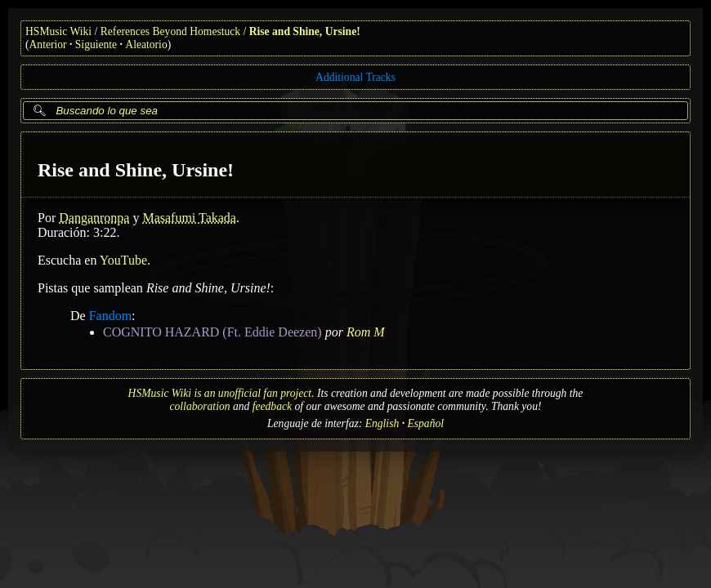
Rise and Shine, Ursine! (305, 31)
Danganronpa (94, 218)
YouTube (123, 260)
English (382, 423)
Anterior (48, 45)
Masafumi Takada (189, 218)
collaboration (200, 406)
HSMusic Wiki (58, 31)
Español (425, 423)
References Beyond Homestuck (170, 31)
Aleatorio (146, 45)
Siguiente (96, 45)
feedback (272, 406)
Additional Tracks (355, 77)
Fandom (110, 316)
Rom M (366, 332)
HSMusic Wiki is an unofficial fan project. (221, 393)
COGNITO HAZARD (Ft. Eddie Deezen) (212, 332)
